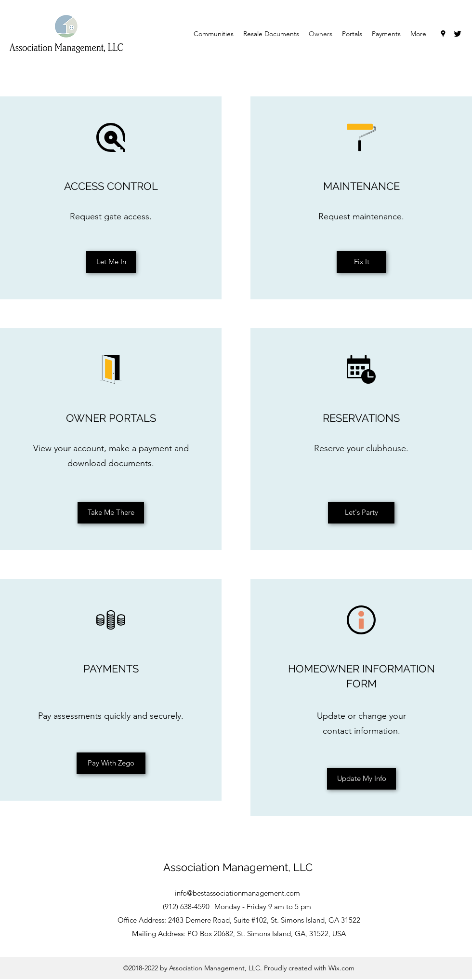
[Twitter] (458, 34)
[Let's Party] (361, 513)
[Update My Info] (361, 779)
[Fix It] (361, 262)
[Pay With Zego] (111, 763)
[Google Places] (443, 34)
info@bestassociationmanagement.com (237, 893)
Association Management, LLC (238, 867)
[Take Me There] (111, 513)
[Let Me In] (111, 262)
